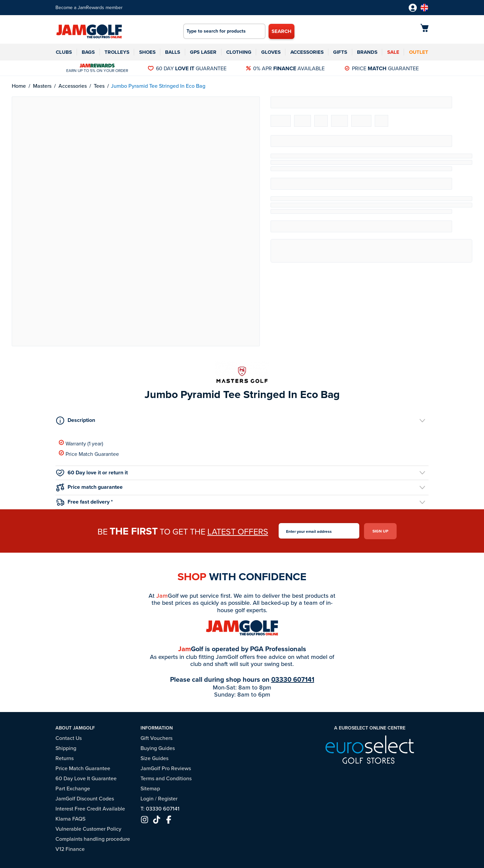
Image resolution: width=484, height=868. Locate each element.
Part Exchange (73, 788)
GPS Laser (203, 52)
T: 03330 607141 (160, 809)
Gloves (271, 52)
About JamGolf (75, 728)
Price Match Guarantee (89, 454)
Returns (65, 758)
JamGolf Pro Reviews (166, 768)
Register (168, 799)
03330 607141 (293, 679)
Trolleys (117, 52)
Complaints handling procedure (93, 839)
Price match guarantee (89, 487)
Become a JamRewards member (89, 8)
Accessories (307, 52)
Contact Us (69, 738)
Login (147, 799)
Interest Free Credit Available (90, 809)
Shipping (66, 748)
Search (281, 31)
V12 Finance (70, 849)
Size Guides (154, 758)
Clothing (239, 52)
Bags (88, 52)
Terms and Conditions (166, 778)
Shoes (147, 52)
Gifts (340, 52)
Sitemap (150, 788)
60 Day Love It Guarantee (86, 778)
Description (76, 420)
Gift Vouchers (156, 738)
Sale (393, 52)
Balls (173, 52)
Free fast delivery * (85, 502)
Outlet (419, 52)
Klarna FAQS (70, 819)
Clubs (64, 52)
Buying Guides (158, 748)
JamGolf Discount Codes (85, 799)
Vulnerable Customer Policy (88, 829)
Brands (367, 52)
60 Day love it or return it (92, 472)
